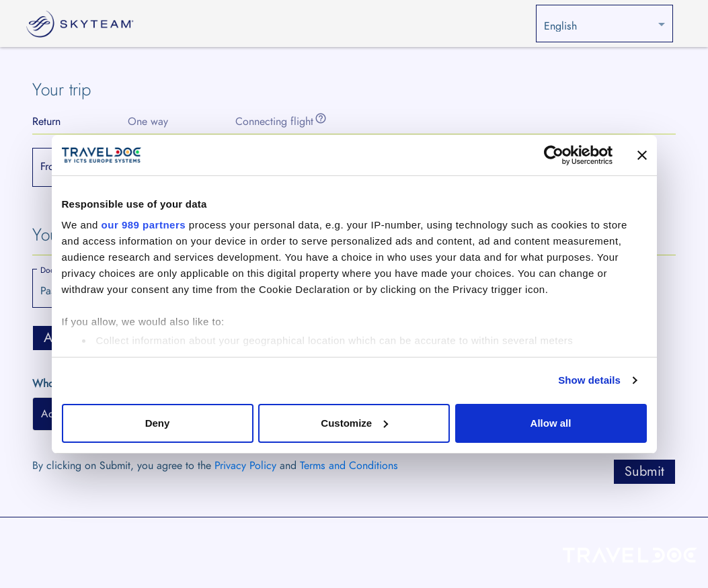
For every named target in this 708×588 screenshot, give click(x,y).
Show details (589, 380)
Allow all (551, 423)
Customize (354, 423)
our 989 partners (144, 225)
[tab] (46, 122)
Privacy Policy (245, 466)
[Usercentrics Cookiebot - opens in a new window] (554, 155)
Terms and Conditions (349, 466)
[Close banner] (642, 155)
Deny (158, 423)
